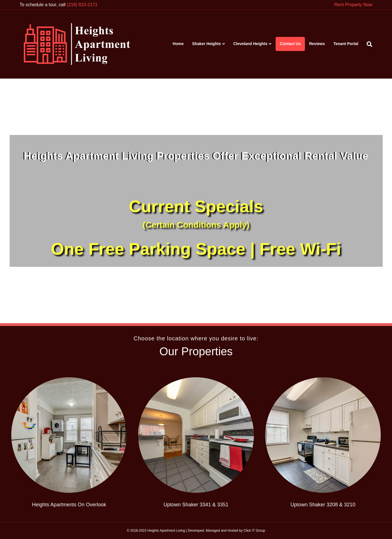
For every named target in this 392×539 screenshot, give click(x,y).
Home (178, 44)
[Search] (367, 44)
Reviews (317, 44)
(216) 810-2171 (82, 5)
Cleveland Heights (250, 44)
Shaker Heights (207, 44)
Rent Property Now (353, 5)
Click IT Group (254, 531)
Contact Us (290, 44)
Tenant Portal (346, 44)
